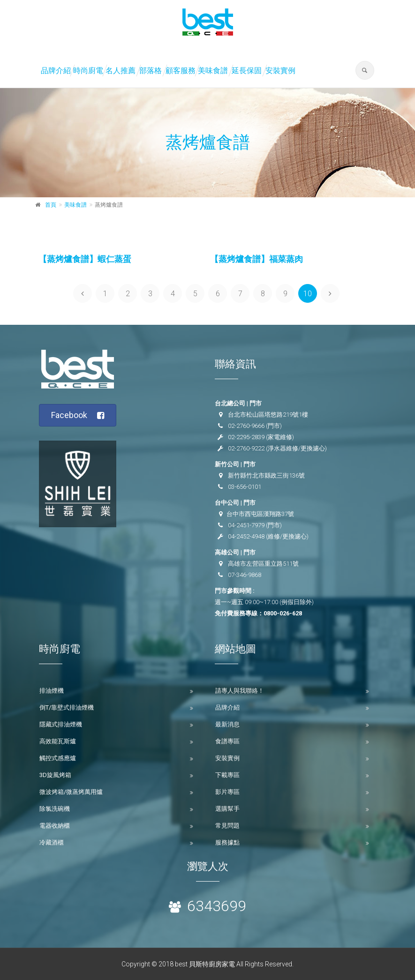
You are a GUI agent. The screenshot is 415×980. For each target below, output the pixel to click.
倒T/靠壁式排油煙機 (67, 707)
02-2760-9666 (246, 426)
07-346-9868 (245, 575)
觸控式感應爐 (58, 758)
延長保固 (247, 71)
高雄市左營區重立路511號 (263, 564)
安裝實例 (280, 71)
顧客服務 (181, 71)
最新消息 (227, 724)
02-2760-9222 (246, 448)
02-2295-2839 (246, 437)
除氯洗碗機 (55, 809)
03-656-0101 (245, 487)
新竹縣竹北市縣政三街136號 (266, 475)
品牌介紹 (56, 71)
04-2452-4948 (246, 536)
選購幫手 (227, 809)
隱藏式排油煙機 (61, 724)
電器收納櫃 (55, 826)
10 (308, 294)
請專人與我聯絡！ (240, 691)
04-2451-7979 (246, 525)
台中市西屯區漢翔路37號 (260, 514)
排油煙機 (52, 691)
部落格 (151, 71)
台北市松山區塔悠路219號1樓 (268, 415)
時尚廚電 (88, 71)
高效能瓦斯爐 (58, 741)
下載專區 (227, 775)
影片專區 (227, 792)
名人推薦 (121, 71)
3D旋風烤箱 (55, 775)
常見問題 (227, 826)
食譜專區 (227, 741)
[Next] (330, 293)
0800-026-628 (283, 613)
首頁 (51, 205)
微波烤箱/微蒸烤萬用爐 (71, 792)
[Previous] (83, 293)
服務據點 (227, 842)
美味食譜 (213, 71)
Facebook (78, 415)
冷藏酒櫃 (52, 842)
